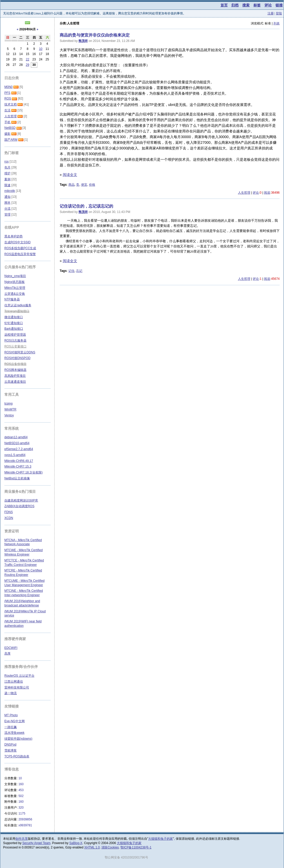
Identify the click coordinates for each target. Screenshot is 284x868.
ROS (8, 99)
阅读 (267, 193)
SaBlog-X (76, 843)
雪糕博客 (11, 750)
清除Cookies (110, 847)
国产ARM (11, 140)
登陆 (279, 13)
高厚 (7, 654)
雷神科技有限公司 (17, 687)
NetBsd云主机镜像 (17, 478)
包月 (7, 167)
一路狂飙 (11, 727)
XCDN (9, 518)
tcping (8, 404)
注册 (271, 13)
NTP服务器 (12, 299)
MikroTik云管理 (15, 288)
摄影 (7, 134)
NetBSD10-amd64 (17, 443)
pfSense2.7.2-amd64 (19, 449)
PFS (7, 93)
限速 (7, 185)
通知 (7, 197)
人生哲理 (244, 193)
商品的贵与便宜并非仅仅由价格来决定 (95, 35)
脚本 (7, 203)
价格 (92, 185)
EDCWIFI (11, 648)
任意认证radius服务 (18, 305)
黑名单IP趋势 (14, 236)
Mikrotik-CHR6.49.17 (19, 461)
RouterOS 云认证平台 (19, 676)
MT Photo (11, 715)
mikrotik (10, 191)
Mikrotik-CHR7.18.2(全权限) (24, 472)
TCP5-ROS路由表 (17, 756)
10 (41, 49)
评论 (268, 5)
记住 (72, 271)
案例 (7, 179)
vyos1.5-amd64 (15, 455)
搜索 (246, 5)
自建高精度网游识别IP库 (21, 500)
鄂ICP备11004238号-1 (136, 847)
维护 (7, 173)
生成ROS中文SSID (17, 242)
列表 (277, 23)
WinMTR (10, 409)
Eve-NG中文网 (15, 721)
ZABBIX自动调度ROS (19, 506)
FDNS (9, 512)
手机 (7, 122)
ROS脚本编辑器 (15, 370)
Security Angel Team (36, 843)
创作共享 (22, 839)
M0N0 (8, 87)
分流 (7, 209)
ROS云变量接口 (15, 346)
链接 (279, 5)
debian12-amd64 (16, 437)
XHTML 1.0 (92, 847)
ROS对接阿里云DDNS (20, 352)
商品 (72, 185)
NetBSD (10, 128)
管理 (7, 214)
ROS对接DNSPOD (17, 358)
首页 (224, 5)
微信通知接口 (14, 317)
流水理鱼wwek (14, 733)
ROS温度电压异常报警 (20, 254)
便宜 (84, 185)
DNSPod (10, 745)
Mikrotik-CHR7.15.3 (18, 467)
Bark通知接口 (14, 329)
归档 (235, 5)
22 (27, 59)
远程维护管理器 (15, 335)
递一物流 (11, 693)
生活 (7, 110)
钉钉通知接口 (14, 323)
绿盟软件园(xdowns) (18, 739)
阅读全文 (70, 175)
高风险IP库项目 (15, 376)
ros (7, 162)
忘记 (79, 271)
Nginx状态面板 (15, 282)
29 (27, 65)
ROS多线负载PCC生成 (20, 248)
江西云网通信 (14, 682)
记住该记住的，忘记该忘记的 (86, 206)
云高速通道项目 (15, 382)
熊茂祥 (83, 41)
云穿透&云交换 (15, 294)
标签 (257, 5)
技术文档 (11, 104)
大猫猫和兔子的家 (161, 839)
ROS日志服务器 (15, 341)
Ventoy (9, 415)
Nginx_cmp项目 (15, 276)
